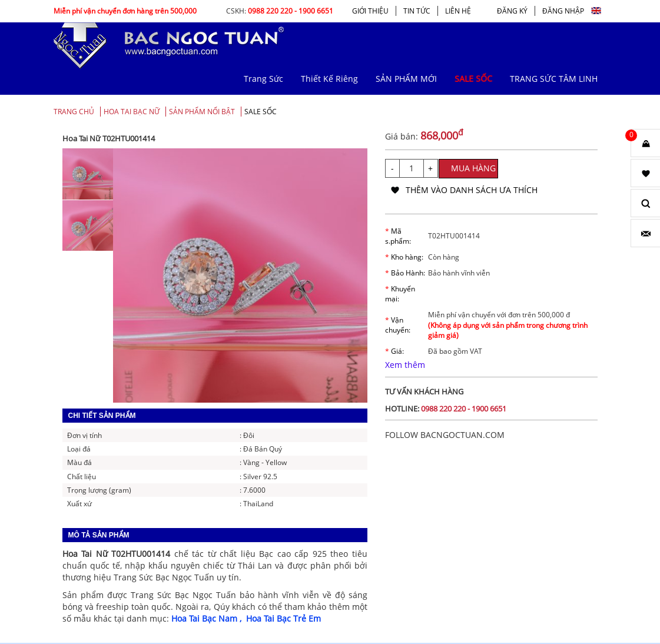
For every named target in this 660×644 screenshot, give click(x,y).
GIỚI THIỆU (370, 11)
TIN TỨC (417, 11)
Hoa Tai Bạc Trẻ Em (283, 618)
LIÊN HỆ (458, 11)
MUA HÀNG (473, 168)
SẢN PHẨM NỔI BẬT (202, 112)
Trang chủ (74, 112)
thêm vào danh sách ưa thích (472, 190)
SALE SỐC (261, 112)
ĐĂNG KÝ (512, 11)
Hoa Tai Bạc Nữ (132, 112)
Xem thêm (405, 365)
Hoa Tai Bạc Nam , (209, 618)
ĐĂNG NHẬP (563, 11)
